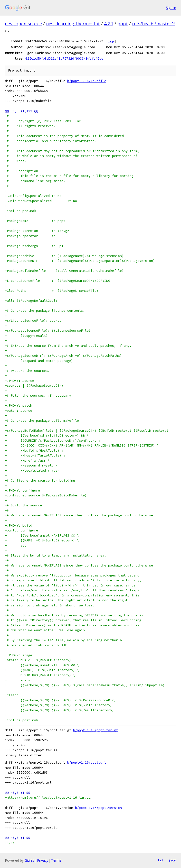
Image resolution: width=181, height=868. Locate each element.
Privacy (43, 860)
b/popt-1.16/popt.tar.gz (95, 730)
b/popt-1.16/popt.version (98, 808)
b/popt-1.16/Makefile (87, 81)
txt (161, 860)
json (172, 860)
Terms (56, 860)
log (111, 41)
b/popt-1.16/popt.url (87, 763)
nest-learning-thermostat (73, 24)
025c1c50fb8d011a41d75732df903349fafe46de (64, 58)
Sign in (171, 8)
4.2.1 (109, 24)
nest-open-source (23, 24)
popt (123, 24)
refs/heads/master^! (153, 24)
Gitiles (29, 860)
